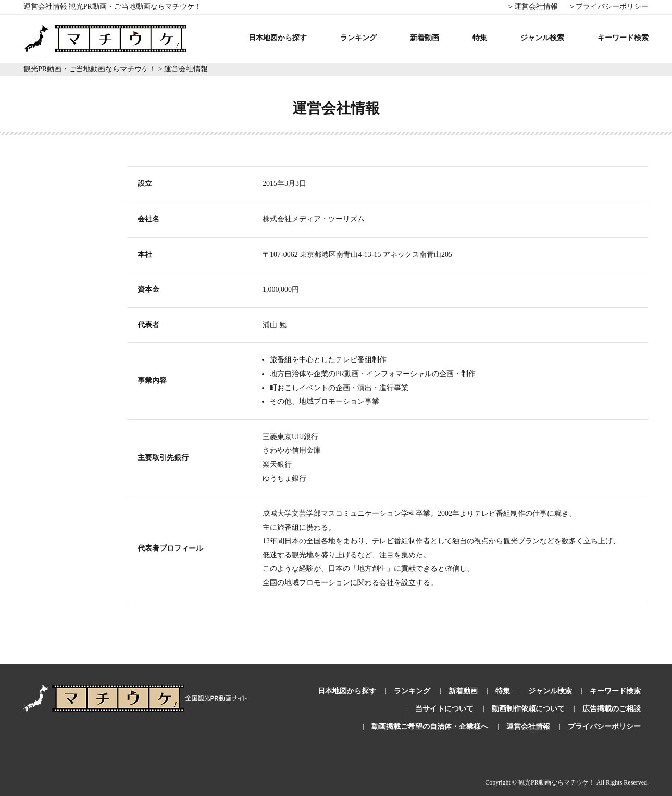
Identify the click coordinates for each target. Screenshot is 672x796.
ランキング (358, 38)
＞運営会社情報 (532, 7)
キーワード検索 (623, 38)
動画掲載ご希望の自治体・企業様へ (430, 726)
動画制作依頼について (528, 709)
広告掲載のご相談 (612, 709)
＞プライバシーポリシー (608, 7)
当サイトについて (444, 709)
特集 (480, 38)
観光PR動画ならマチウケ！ (557, 782)
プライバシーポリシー (604, 726)
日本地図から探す (278, 38)
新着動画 (425, 38)
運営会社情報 (528, 726)
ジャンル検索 (542, 38)
